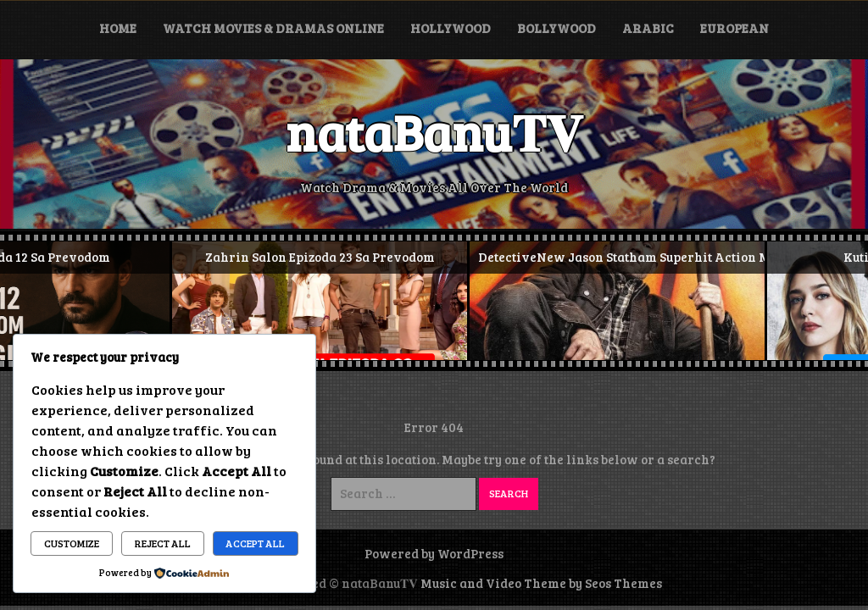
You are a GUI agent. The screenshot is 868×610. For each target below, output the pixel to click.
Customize (72, 543)
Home (118, 28)
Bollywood (556, 28)
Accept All (255, 543)
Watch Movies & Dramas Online (273, 28)
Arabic (648, 28)
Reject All (163, 543)
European (734, 28)
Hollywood (451, 28)
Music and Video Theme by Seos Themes (541, 583)
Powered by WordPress (434, 553)
